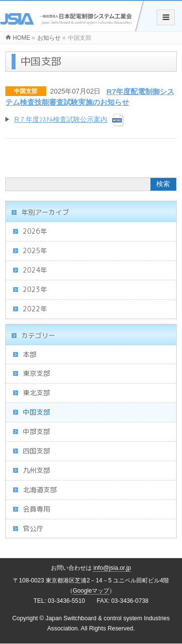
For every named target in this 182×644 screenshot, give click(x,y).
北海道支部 (40, 490)
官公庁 (33, 528)
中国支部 (26, 91)
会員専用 (36, 509)
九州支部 (36, 470)
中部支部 (36, 431)
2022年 (35, 309)
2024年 (35, 270)
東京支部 (36, 373)
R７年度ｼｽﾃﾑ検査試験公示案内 (61, 119)
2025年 (35, 250)
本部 (30, 354)
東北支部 (36, 393)
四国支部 (36, 451)
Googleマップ (91, 591)
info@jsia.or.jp (112, 568)
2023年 (35, 289)
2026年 (35, 231)
